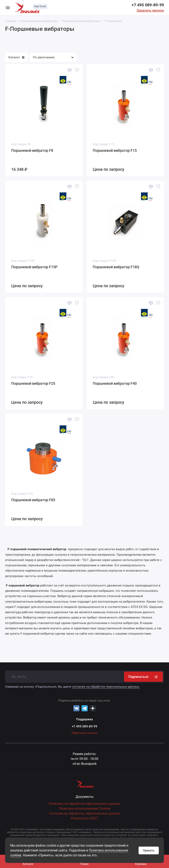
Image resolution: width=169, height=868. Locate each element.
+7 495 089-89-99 (148, 5)
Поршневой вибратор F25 (33, 383)
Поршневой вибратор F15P (34, 267)
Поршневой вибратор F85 (33, 500)
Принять (149, 850)
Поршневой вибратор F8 (32, 150)
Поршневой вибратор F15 (115, 150)
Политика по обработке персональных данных (84, 804)
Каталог (16, 57)
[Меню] (8, 8)
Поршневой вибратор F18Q (116, 267)
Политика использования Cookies (85, 809)
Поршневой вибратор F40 (115, 383)
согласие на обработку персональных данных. (106, 687)
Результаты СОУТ (84, 818)
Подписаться (143, 677)
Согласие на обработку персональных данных (84, 813)
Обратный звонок (84, 733)
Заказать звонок (150, 10)
